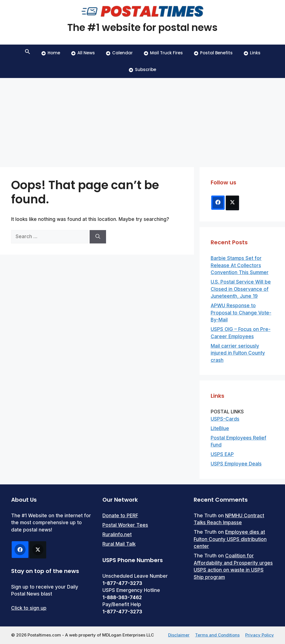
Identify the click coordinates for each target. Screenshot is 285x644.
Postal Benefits (213, 53)
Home (51, 53)
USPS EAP (222, 454)
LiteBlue (220, 428)
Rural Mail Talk (119, 544)
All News (83, 53)
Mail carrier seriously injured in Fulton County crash (238, 353)
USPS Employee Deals (236, 464)
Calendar (119, 53)
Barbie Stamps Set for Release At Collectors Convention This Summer (240, 265)
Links (252, 53)
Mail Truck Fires (163, 53)
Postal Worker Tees (125, 525)
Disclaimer (179, 635)
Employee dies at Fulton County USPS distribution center (230, 539)
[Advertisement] (142, 120)
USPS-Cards (225, 419)
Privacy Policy (260, 635)
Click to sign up (29, 608)
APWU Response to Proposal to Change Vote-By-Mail (241, 313)
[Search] (98, 237)
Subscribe (142, 69)
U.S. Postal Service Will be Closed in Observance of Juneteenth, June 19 (241, 289)
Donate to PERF (120, 516)
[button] (28, 53)
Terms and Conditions (217, 635)
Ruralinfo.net (117, 535)
